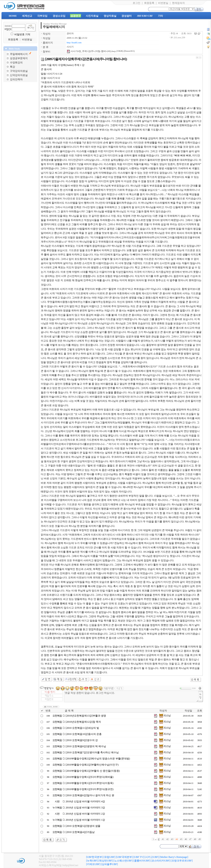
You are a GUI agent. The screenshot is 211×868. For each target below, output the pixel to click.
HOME (13, 16)
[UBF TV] (139, 857)
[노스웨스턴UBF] (123, 861)
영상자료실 (110, 16)
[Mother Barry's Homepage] (174, 857)
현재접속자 (178, 3)
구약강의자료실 (19, 71)
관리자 (70, 33)
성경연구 (76, 16)
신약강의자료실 (19, 75)
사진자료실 (92, 16)
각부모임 (42, 16)
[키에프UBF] (93, 864)
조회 (200, 711)
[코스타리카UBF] (160, 861)
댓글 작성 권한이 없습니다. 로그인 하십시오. (131, 696)
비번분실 (163, 3)
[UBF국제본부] (124, 857)
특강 (12, 67)
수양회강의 (16, 63)
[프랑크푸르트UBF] (182, 861)
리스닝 (165, 715)
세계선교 (27, 16)
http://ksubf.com (74, 43)
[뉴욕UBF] (92, 861)
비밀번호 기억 (22, 34)
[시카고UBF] (152, 857)
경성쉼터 (127, 16)
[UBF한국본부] (94, 857)
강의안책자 (16, 79)
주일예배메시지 (19, 54)
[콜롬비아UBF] (142, 861)
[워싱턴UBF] (105, 861)
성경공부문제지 (19, 58)
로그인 (137, 3)
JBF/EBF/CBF (145, 16)
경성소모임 (59, 16)
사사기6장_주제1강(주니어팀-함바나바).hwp (91, 51)
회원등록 (149, 3)
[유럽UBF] (109, 857)
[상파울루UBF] (109, 864)
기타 (160, 16)
